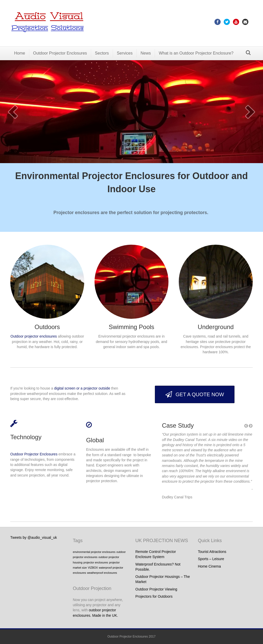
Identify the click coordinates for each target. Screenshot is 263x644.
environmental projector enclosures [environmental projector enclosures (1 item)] (94, 552)
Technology (26, 437)
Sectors (102, 53)
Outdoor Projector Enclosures (60, 53)
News (146, 53)
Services (125, 53)
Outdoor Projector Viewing (156, 589)
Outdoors (47, 327)
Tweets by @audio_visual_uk (34, 537)
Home (20, 53)
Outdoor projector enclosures (34, 336)
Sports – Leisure (211, 559)
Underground (216, 327)
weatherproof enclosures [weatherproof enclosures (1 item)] (102, 573)
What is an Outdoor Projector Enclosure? (196, 53)
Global (95, 440)
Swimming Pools (131, 327)
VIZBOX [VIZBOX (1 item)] (93, 568)
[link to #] (14, 425)
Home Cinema (209, 566)
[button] (195, 394)
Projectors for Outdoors (154, 596)
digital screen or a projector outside (82, 388)
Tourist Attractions (212, 552)
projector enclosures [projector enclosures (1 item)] (96, 562)
